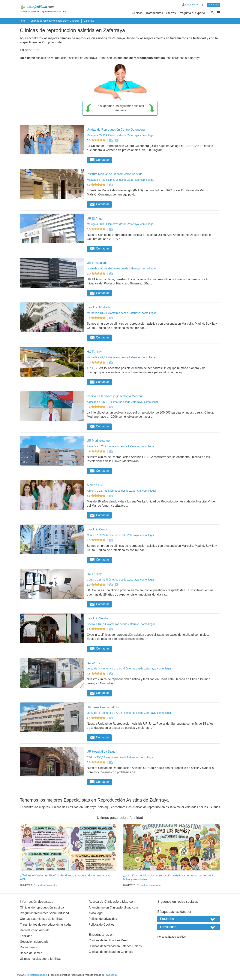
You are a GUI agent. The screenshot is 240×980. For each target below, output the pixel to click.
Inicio (23, 21)
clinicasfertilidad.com (36, 975)
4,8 (96, 674)
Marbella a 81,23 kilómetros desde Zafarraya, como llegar (121, 313)
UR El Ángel (95, 218)
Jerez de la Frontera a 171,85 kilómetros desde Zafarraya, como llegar (129, 669)
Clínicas (137, 13)
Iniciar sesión (191, 5)
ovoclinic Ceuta (97, 529)
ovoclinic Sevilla (97, 618)
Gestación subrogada (34, 942)
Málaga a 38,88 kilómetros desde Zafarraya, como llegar (121, 224)
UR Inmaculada (97, 263)
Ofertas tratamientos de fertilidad (42, 919)
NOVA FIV (94, 663)
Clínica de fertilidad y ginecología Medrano (115, 396)
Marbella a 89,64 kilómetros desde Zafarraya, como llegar (121, 357)
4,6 (96, 496)
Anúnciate (214, 5)
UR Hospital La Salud (101, 752)
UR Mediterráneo (98, 441)
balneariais (112, 975)
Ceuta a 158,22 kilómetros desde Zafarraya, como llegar (120, 535)
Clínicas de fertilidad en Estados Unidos (115, 946)
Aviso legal (96, 913)
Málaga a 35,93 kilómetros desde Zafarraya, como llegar (121, 135)
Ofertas (171, 13)
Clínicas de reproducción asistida (42, 907)
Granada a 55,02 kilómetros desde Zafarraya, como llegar (121, 269)
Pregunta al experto (192, 13)
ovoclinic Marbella (99, 307)
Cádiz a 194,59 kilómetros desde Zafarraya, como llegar (120, 757)
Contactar (99, 160)
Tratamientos (154, 13)
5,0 (96, 140)
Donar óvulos (29, 947)
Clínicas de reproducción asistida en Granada (55, 21)
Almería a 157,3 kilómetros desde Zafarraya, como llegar (121, 446)
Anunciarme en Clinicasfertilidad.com (113, 907)
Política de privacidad (103, 919)
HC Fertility (94, 352)
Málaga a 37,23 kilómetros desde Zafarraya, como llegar (121, 180)
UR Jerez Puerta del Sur (103, 707)
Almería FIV (95, 485)
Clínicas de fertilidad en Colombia (111, 952)
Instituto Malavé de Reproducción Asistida (115, 174)
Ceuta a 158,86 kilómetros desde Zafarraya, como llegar (120, 580)
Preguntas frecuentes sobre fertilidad (44, 913)
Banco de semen (31, 953)
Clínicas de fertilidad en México (109, 940)
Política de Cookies (102, 925)
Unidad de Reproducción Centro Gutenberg (116, 130)
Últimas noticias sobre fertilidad (41, 959)
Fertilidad (26, 936)
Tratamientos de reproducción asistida (45, 925)
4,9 (96, 451)
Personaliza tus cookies (171, 937)
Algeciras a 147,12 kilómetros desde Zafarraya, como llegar (122, 402)
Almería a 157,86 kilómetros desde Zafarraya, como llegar (121, 491)
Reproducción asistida (46, 885)
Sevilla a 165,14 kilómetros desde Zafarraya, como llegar (121, 624)
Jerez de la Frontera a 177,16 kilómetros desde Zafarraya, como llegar (129, 713)
